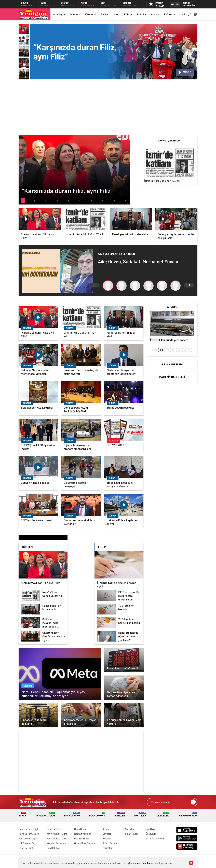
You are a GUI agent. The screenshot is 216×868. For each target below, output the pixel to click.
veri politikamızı (146, 863)
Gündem (75, 14)
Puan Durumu (97, 814)
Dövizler (107, 834)
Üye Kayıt (151, 834)
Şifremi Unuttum (155, 838)
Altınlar (106, 829)
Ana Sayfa (59, 14)
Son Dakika (53, 848)
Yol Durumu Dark (28, 843)
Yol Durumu (162, 814)
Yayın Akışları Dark (57, 838)
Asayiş (155, 14)
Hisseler (120, 814)
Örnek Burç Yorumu (85, 843)
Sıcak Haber (132, 834)
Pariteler (140, 814)
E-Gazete (170, 14)
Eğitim (128, 14)
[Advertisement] (108, 108)
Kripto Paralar (188, 814)
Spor (116, 14)
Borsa (22, 814)
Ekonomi (90, 14)
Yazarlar (130, 829)
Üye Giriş (150, 829)
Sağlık (104, 14)
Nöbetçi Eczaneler (57, 843)
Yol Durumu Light (28, 838)
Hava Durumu (72, 814)
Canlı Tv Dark (54, 829)
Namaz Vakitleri (45, 814)
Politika (141, 14)
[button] (23, 201)
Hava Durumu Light (29, 829)
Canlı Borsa (80, 829)
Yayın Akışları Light (57, 834)
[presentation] (154, 350)
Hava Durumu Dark (29, 834)
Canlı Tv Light (26, 848)
